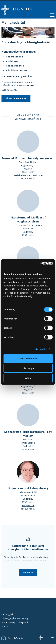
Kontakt (6, 626)
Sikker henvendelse (16, 98)
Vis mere (28, 573)
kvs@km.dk (28, 505)
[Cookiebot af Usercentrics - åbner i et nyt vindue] (40, 263)
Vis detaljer (41, 349)
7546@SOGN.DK (25, 85)
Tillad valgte (28, 368)
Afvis (28, 378)
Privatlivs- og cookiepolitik (15, 622)
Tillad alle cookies (28, 359)
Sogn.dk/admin (15, 638)
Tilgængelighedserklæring (15, 618)
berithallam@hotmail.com (28, 175)
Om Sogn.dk (8, 614)
